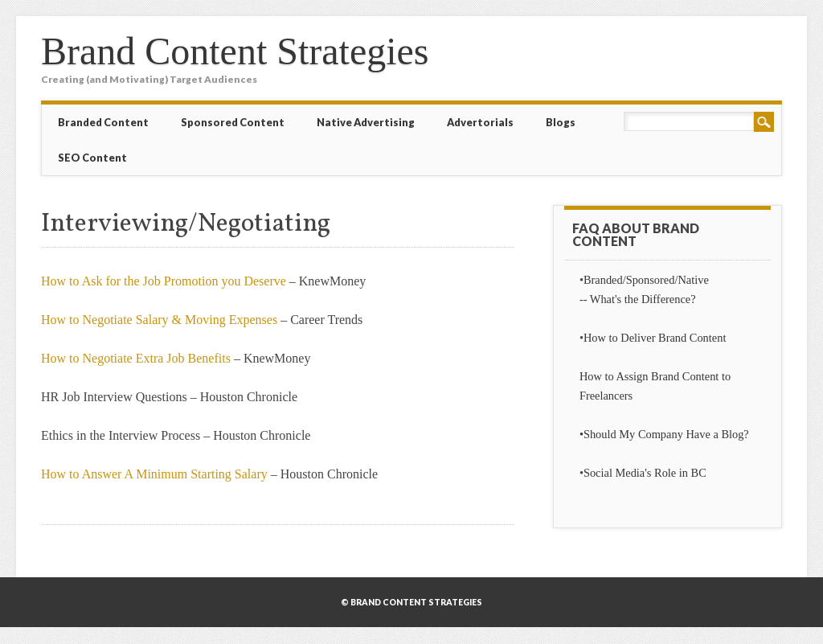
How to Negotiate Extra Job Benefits (136, 358)
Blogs (561, 122)
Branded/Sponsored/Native (646, 280)
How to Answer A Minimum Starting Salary (154, 474)
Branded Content (103, 122)
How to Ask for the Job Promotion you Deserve (164, 281)
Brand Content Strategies (235, 51)
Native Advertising (366, 122)
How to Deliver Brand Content (655, 338)
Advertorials (480, 122)
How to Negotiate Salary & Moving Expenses (159, 320)
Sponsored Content (233, 122)
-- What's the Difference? (638, 299)
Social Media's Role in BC (645, 473)
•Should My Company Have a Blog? (664, 434)
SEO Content (92, 158)
